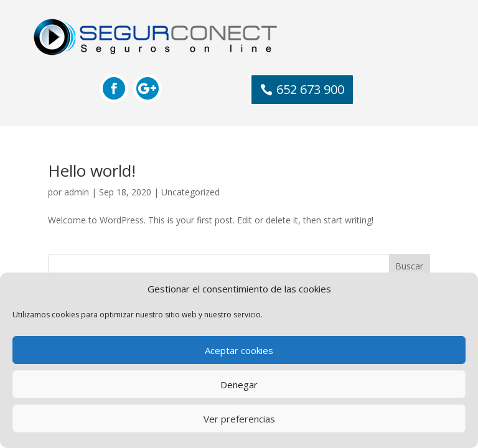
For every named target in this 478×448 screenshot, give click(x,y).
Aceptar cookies (239, 350)
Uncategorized (190, 192)
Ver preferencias (239, 419)
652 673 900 (310, 89)
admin (77, 192)
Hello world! (92, 170)
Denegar (239, 385)
